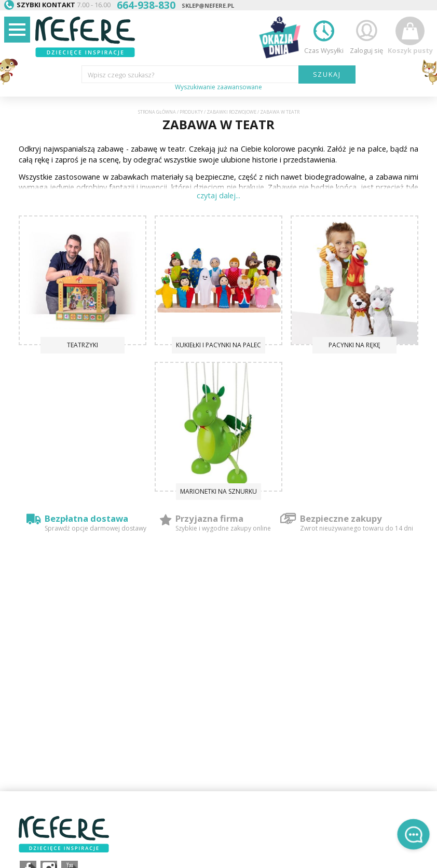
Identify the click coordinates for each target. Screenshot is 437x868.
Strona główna (157, 112)
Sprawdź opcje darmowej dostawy (95, 528)
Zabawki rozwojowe (231, 112)
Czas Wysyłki (324, 36)
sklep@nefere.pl (208, 5)
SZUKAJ (327, 74)
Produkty (191, 112)
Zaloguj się (366, 36)
